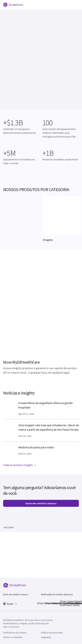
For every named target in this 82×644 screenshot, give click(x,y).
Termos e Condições (13, 637)
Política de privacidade (52, 633)
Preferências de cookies (15, 633)
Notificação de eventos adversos (57, 594)
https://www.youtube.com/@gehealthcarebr (69, 603)
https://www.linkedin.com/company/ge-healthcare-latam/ (62, 603)
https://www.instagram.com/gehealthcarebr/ (46, 603)
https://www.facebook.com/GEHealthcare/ (39, 603)
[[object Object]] (62, 223)
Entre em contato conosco (41, 503)
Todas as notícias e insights (20, 465)
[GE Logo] (13, 4)
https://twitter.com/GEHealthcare (54, 603)
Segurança (46, 637)
